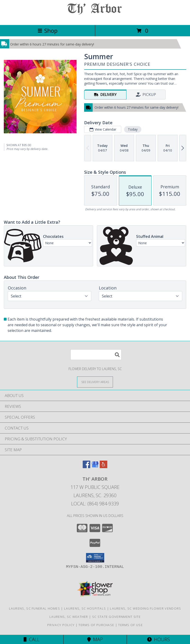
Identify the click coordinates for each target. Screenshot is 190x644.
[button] (95, 558)
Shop (47, 31)
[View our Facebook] (86, 467)
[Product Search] (96, 355)
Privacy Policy (61, 625)
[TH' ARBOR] (95, 18)
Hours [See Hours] (158, 639)
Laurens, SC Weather (69, 617)
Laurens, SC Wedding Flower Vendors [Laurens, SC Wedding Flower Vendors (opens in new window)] (145, 608)
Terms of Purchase (96, 625)
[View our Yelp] (104, 467)
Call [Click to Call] (32, 639)
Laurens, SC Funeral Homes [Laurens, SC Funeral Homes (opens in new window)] (35, 608)
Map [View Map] (95, 639)
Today (133, 129)
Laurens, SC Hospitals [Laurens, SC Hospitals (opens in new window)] (85, 608)
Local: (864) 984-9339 (95, 504)
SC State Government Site (116, 617)
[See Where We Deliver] (95, 382)
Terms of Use (130, 625)
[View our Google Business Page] (95, 467)
